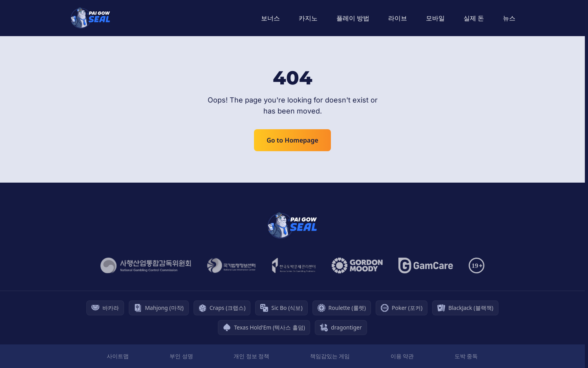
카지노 (308, 18)
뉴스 (509, 18)
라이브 (398, 18)
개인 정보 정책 (251, 356)
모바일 (435, 18)
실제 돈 (474, 18)
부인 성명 (181, 356)
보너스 (270, 18)
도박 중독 (466, 356)
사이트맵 (118, 356)
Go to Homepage (292, 140)
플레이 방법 (353, 18)
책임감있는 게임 (330, 356)
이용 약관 (402, 356)
